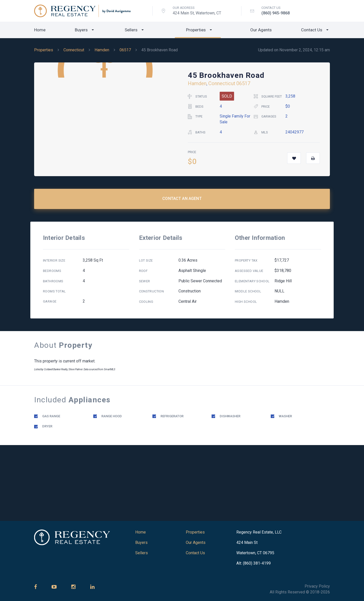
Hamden (102, 50)
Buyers (81, 30)
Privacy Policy (317, 586)
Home (40, 30)
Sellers (131, 30)
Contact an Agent (182, 199)
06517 (125, 50)
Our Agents (261, 30)
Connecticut (74, 50)
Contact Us (312, 30)
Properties (196, 30)
